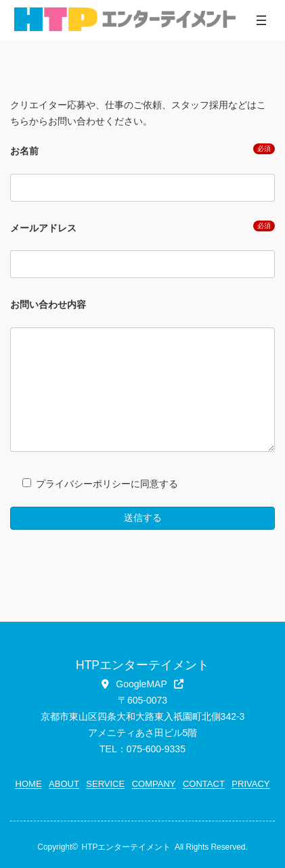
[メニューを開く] (261, 20)
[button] (142, 684)
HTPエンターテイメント (127, 847)
